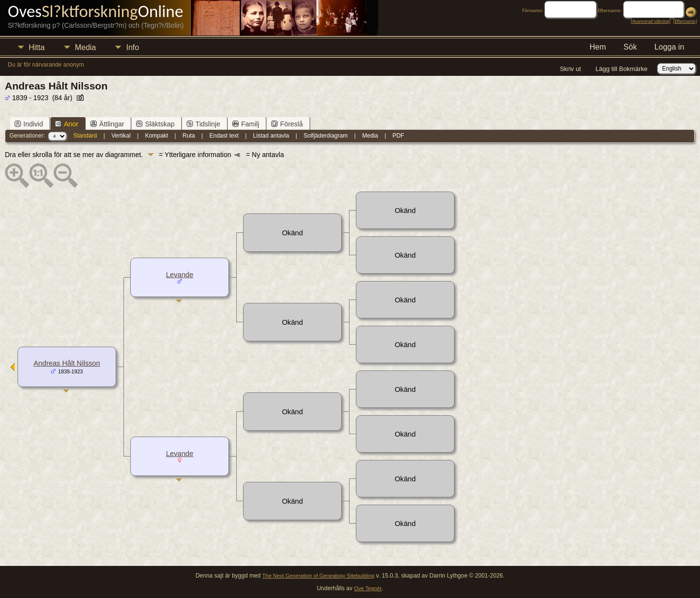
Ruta (189, 136)
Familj (246, 124)
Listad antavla (271, 136)
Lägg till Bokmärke (621, 69)
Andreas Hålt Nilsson (67, 363)
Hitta (37, 47)
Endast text (224, 136)
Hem (598, 47)
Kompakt (156, 136)
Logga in (669, 47)
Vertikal (121, 136)
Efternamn (685, 21)
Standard (85, 136)
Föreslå (287, 124)
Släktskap (155, 124)
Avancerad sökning (650, 21)
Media (86, 47)
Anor (67, 124)
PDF (398, 136)
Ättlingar (107, 124)
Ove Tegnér (368, 588)
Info (132, 47)
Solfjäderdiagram (325, 136)
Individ (29, 124)
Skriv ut (570, 69)
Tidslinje (203, 124)
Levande (179, 275)
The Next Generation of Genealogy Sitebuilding (319, 576)
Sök (630, 47)
